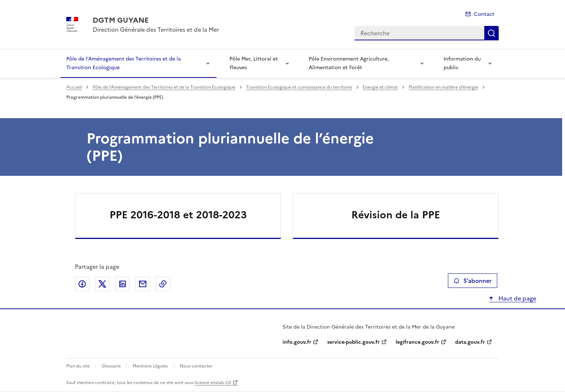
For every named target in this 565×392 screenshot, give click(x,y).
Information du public (462, 63)
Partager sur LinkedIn (123, 284)
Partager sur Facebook (82, 284)
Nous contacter (196, 366)
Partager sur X (102, 284)
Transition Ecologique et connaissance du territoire (299, 87)
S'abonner (473, 281)
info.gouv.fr (297, 342)
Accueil (74, 87)
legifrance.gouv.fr (417, 342)
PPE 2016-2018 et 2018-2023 (178, 215)
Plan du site (78, 366)
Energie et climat (380, 87)
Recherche (491, 33)
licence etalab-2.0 (213, 383)
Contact (484, 14)
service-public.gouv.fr (353, 342)
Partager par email (143, 284)
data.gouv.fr (470, 342)
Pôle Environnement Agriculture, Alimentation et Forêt (349, 63)
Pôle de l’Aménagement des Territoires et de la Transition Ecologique (124, 63)
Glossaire (111, 366)
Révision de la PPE (396, 215)
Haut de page (517, 298)
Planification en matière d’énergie (443, 87)
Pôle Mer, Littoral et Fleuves (254, 63)
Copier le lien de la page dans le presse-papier (163, 284)
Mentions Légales (150, 366)
